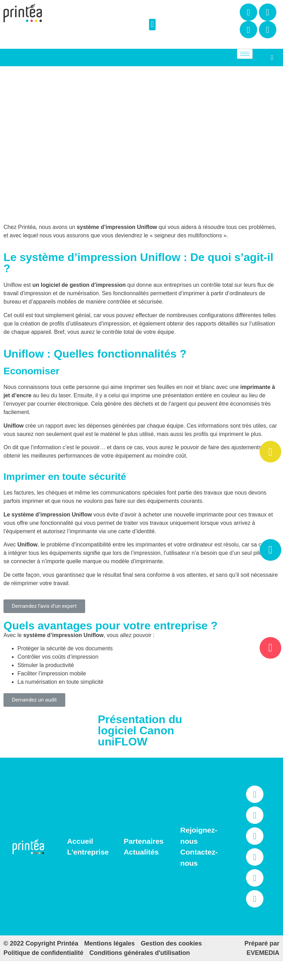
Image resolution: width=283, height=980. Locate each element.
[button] (152, 25)
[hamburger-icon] (245, 54)
